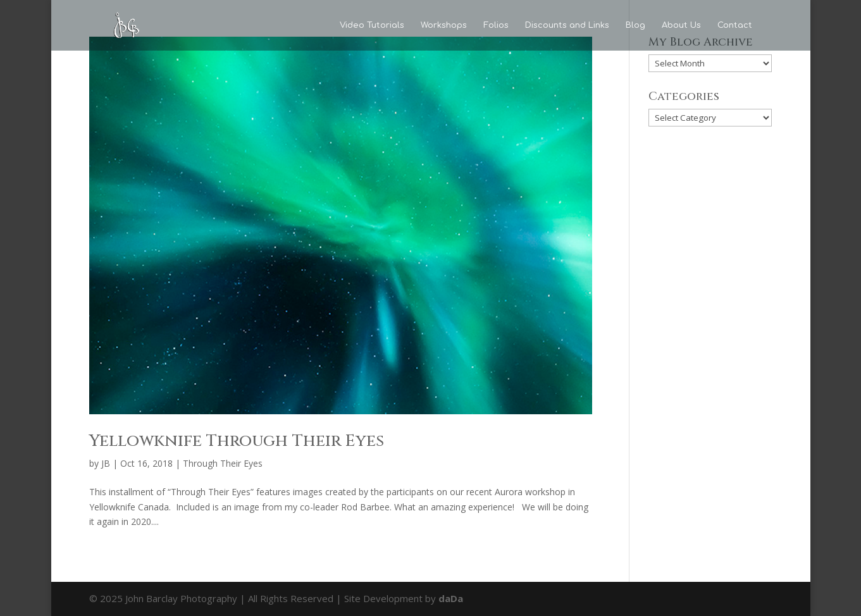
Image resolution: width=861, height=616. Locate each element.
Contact (735, 25)
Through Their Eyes (223, 463)
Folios (496, 25)
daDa (451, 598)
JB (106, 463)
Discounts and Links (567, 25)
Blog (635, 25)
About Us (681, 25)
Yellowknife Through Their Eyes (237, 441)
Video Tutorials (372, 25)
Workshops (444, 25)
